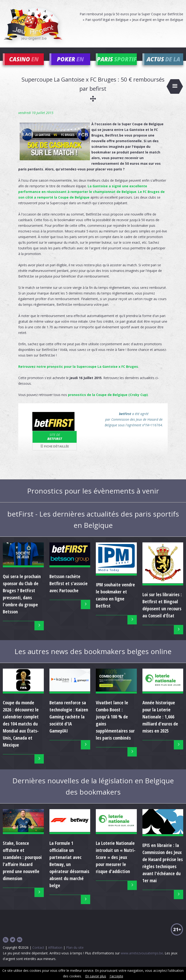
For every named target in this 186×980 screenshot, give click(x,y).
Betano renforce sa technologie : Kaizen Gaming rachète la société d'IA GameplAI (69, 724)
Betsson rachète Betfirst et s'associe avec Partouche (69, 590)
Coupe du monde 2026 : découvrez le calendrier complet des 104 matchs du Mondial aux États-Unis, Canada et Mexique (21, 731)
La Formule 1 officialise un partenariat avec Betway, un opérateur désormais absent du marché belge (69, 871)
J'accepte (116, 976)
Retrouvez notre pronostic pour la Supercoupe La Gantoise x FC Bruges (78, 374)
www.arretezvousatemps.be (142, 960)
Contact (38, 955)
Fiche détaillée (55, 453)
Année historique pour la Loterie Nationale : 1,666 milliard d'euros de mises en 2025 (160, 724)
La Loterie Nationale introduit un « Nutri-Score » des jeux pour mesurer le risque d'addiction (116, 864)
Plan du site (75, 955)
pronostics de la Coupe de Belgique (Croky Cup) (108, 402)
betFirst (55, 444)
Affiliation (55, 955)
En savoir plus (96, 976)
